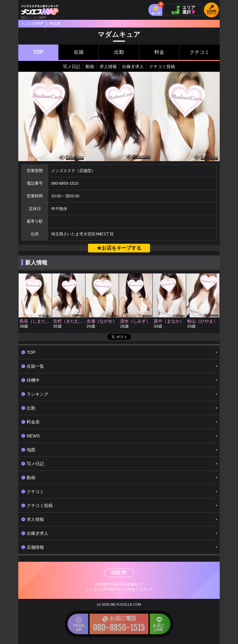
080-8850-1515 (65, 183)
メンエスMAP (32, 24)
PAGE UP (119, 573)
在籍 (79, 52)
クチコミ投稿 (162, 67)
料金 (159, 52)
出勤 (119, 52)
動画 (90, 67)
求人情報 (108, 67)
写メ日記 (72, 67)
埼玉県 (55, 24)
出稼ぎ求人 (133, 67)
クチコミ (200, 52)
